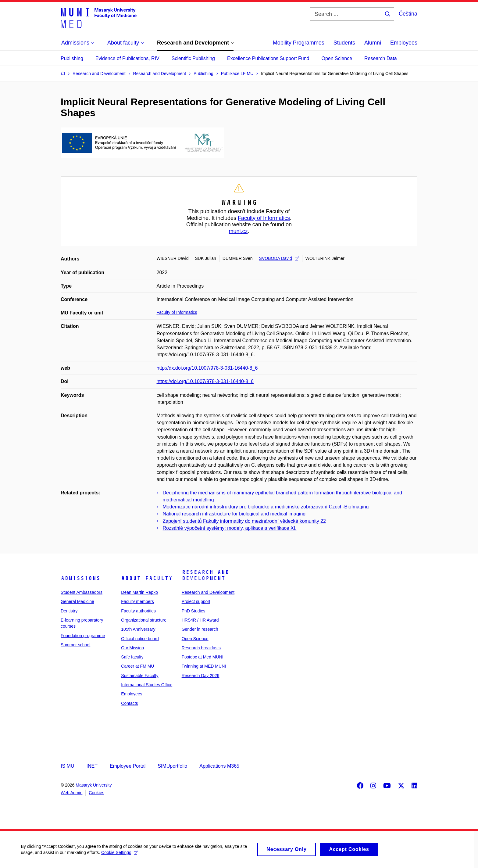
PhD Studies (194, 611)
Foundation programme (83, 636)
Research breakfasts (201, 648)
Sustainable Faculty (140, 676)
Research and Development (205, 575)
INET (92, 766)
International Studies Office (147, 685)
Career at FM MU (137, 666)
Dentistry (69, 611)
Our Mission (132, 648)
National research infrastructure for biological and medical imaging (234, 514)
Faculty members (137, 601)
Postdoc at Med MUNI (203, 657)
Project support (196, 601)
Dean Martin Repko (139, 592)
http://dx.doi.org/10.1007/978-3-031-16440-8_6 (207, 368)
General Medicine (77, 601)
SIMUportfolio (172, 766)
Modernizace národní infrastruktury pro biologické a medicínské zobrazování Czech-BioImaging (266, 507)
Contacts (129, 703)
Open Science (337, 58)
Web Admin (71, 793)
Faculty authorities (138, 611)
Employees (404, 43)
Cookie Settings (120, 856)
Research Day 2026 (201, 676)
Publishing (72, 58)
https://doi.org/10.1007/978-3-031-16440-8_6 (205, 381)
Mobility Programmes (299, 43)
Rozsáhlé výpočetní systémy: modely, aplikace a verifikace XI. (230, 528)
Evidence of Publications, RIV (127, 58)
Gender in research (200, 629)
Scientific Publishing (193, 58)
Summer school (75, 645)
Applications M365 (219, 766)
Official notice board (140, 639)
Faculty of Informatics (264, 218)
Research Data (381, 58)
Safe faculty (132, 657)
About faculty (147, 578)
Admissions (80, 578)
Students (344, 43)
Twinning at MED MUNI (204, 666)
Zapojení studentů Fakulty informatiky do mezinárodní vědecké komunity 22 (244, 521)
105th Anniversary (138, 629)
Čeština (408, 14)
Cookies (96, 793)
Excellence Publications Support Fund (268, 58)
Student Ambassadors (82, 592)
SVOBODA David (279, 258)
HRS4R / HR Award (200, 620)
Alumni (373, 43)
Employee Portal (128, 766)
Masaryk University (94, 785)
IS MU (67, 766)
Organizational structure (144, 620)
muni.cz (238, 231)
